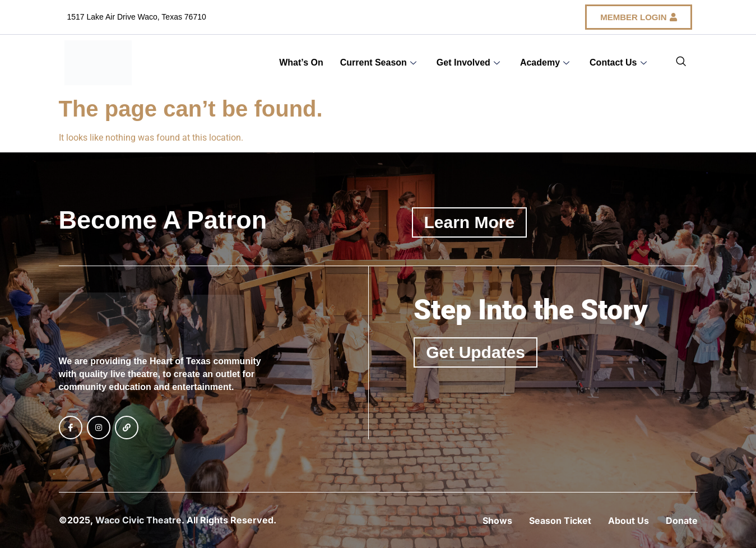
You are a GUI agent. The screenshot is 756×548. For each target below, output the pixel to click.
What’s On (301, 62)
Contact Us (618, 62)
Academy (545, 62)
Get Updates (476, 352)
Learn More (470, 222)
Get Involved (468, 62)
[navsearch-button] (681, 63)
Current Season (378, 62)
